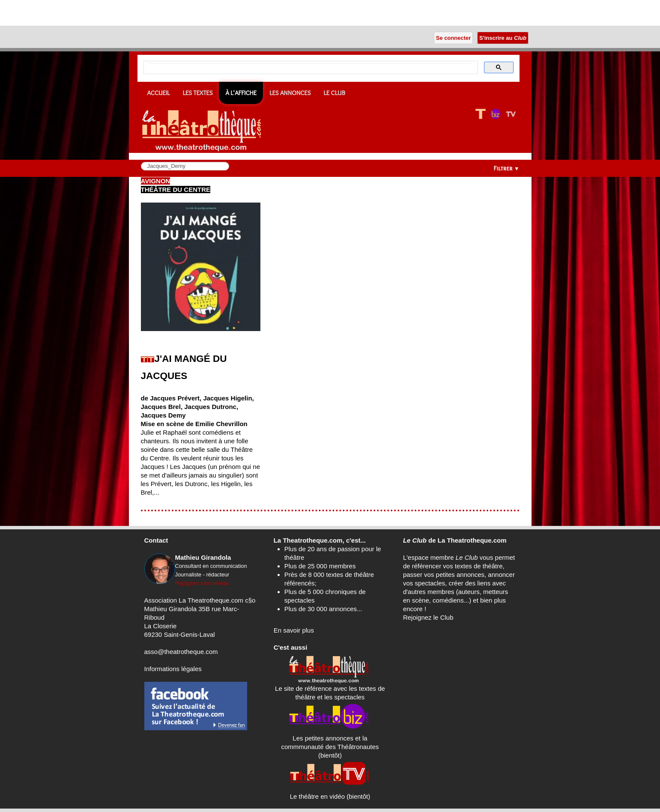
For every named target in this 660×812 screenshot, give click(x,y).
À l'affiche (241, 93)
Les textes (198, 93)
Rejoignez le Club (428, 617)
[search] (310, 68)
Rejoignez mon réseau (203, 583)
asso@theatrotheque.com (181, 652)
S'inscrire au (503, 38)
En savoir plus (294, 630)
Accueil (159, 93)
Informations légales (173, 669)
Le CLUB (334, 93)
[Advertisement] (100, 13)
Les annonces (290, 93)
